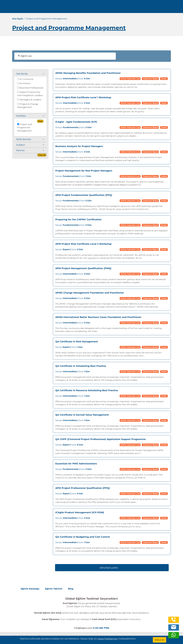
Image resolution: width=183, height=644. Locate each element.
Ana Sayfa (18, 19)
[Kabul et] (159, 640)
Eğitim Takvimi (54, 589)
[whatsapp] (173, 636)
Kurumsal (114, 7)
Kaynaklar (129, 7)
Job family (22, 74)
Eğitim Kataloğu (30, 589)
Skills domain (24, 139)
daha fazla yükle (109, 568)
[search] (176, 8)
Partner (20, 150)
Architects (24, 83)
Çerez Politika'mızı (108, 639)
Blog (71, 589)
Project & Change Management (28, 106)
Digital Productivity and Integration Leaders (30, 94)
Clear (40, 121)
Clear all (42, 155)
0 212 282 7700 (47, 7)
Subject (21, 145)
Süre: (73, 79)
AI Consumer (25, 79)
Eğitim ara (25, 56)
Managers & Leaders (29, 100)
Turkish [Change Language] (164, 7)
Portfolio (21, 116)
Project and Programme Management (25, 127)
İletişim (143, 7)
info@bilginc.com (70, 7)
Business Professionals (30, 88)
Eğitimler (98, 7)
